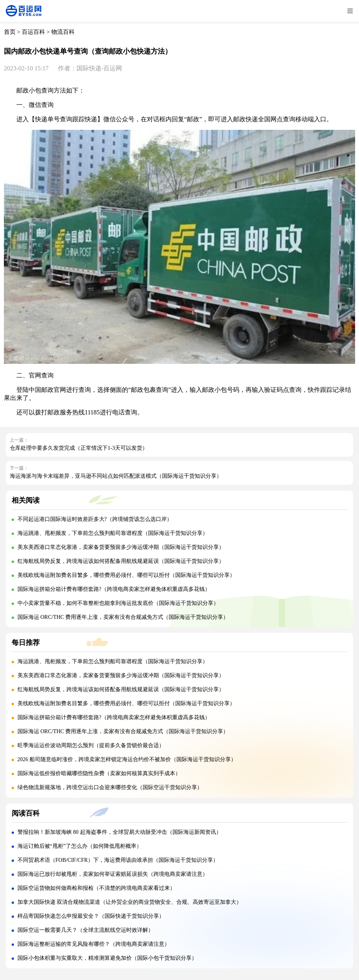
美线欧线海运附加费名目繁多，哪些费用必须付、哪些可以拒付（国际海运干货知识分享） (126, 575)
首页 (10, 32)
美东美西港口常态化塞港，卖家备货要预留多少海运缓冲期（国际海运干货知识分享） (121, 547)
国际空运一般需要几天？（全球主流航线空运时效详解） (85, 930)
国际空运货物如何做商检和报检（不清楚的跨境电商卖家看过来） (96, 888)
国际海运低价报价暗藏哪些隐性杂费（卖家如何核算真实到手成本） (99, 773)
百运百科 (33, 32)
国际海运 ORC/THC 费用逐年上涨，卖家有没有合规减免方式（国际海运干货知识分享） (123, 617)
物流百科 (63, 32)
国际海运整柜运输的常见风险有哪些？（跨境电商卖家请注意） (94, 944)
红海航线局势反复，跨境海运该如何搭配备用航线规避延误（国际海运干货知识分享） (121, 561)
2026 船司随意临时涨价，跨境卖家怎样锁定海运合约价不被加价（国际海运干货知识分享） (127, 759)
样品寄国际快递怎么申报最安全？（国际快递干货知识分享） (91, 916)
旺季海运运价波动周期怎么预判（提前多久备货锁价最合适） (91, 745)
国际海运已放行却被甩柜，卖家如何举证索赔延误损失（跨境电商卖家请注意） (113, 874)
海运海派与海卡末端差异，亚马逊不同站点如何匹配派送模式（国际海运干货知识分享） (116, 476)
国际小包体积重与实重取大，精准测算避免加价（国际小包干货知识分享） (107, 958)
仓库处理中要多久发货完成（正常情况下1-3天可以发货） (79, 448)
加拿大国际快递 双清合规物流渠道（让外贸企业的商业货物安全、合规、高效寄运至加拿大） (130, 902)
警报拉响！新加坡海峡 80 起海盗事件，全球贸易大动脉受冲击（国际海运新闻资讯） (119, 832)
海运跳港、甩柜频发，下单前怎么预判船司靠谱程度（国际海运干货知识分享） (113, 533)
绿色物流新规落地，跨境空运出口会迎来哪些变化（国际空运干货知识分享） (110, 787)
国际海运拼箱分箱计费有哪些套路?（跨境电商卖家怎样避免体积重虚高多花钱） (114, 589)
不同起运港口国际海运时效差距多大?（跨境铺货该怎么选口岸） (95, 519)
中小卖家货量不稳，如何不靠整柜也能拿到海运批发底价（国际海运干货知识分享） (118, 603)
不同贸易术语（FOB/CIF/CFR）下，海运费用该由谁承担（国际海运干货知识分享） (118, 860)
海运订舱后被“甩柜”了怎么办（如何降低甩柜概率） (80, 846)
